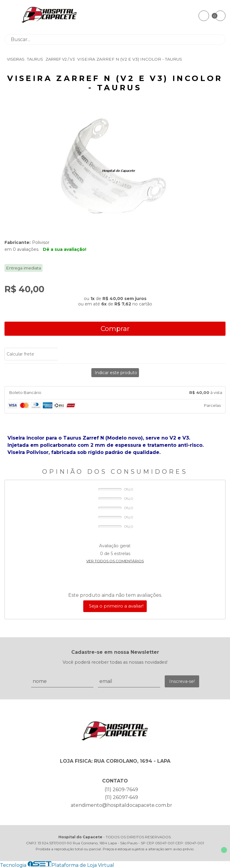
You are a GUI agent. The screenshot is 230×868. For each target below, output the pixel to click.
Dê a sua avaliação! (65, 249)
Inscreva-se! (182, 681)
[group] (115, 170)
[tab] (115, 393)
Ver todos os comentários (115, 561)
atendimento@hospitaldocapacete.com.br (121, 805)
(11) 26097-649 (121, 797)
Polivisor (41, 242)
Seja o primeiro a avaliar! (116, 606)
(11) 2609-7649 (121, 790)
